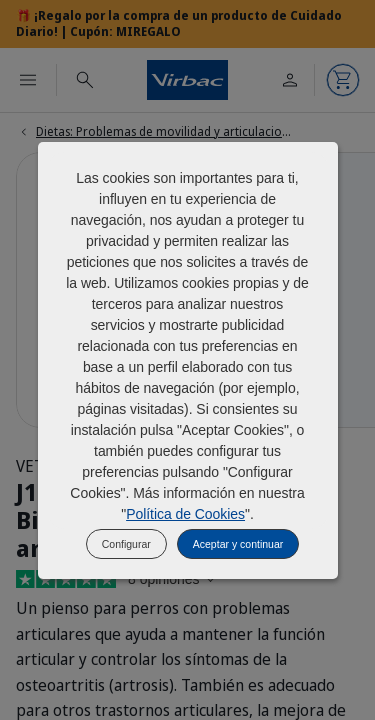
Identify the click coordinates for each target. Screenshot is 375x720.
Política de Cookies (185, 514)
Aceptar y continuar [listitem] (238, 544)
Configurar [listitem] (126, 544)
